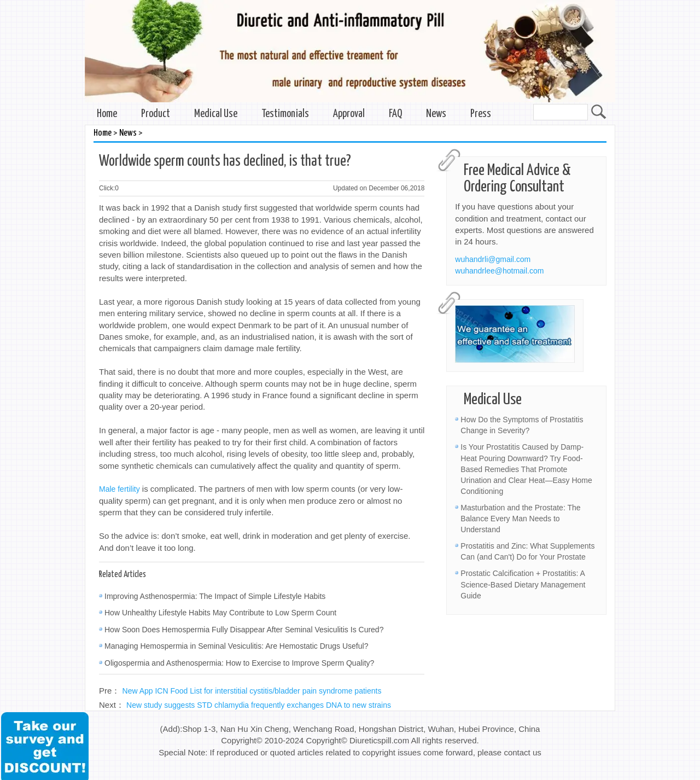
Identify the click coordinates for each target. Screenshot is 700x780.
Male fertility (119, 489)
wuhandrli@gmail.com (493, 259)
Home (107, 114)
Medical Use (216, 114)
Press (481, 114)
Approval (349, 114)
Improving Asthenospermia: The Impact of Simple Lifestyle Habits (215, 596)
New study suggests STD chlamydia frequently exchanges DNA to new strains (259, 705)
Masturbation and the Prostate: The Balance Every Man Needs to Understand (520, 519)
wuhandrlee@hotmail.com (499, 271)
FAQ (395, 114)
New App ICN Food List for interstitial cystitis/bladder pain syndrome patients (252, 691)
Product (156, 114)
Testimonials (285, 114)
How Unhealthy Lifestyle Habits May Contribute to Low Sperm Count (220, 613)
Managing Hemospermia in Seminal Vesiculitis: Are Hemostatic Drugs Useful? (236, 646)
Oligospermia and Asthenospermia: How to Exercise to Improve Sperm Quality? (239, 663)
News (436, 114)
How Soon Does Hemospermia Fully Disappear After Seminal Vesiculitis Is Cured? (244, 630)
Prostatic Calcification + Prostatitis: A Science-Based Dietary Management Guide (523, 584)
